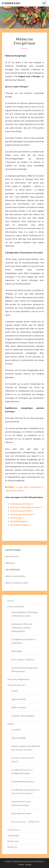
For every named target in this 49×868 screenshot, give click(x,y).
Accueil (10, 601)
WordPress (39, 861)
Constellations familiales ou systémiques (23, 641)
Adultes (15, 691)
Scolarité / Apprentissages (23, 716)
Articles (10, 724)
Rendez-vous (13, 841)
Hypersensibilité (18, 699)
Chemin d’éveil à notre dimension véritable (21, 803)
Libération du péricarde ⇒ (22, 511)
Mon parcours (13, 830)
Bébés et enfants (18, 707)
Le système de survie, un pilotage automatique (22, 771)
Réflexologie (17, 651)
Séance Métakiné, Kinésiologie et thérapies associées (25, 614)
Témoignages (13, 835)
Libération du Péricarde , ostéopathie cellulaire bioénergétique (22, 627)
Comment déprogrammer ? (23, 781)
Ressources (12, 847)
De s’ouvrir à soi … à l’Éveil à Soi (25, 822)
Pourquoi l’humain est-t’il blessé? (22, 760)
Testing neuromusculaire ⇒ (23, 514)
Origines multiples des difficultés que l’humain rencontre (26, 748)
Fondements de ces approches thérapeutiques (25, 669)
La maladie (16, 729)
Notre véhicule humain (21, 813)
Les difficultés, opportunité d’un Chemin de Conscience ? (25, 792)
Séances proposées (16, 606)
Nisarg (28, 865)
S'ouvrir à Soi (11, 3)
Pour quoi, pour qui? (16, 685)
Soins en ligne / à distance (23, 659)
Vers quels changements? (18, 679)
